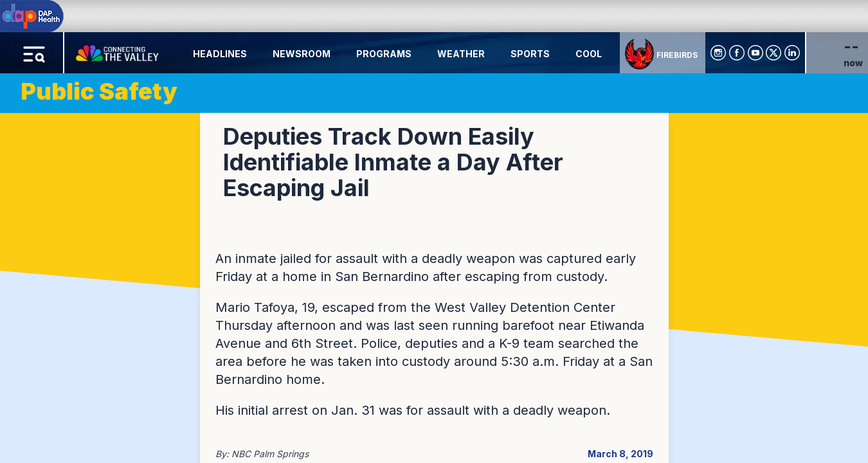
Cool (589, 54)
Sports (530, 54)
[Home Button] (118, 50)
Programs (384, 54)
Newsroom (302, 54)
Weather (461, 54)
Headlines (220, 54)
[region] (434, 232)
